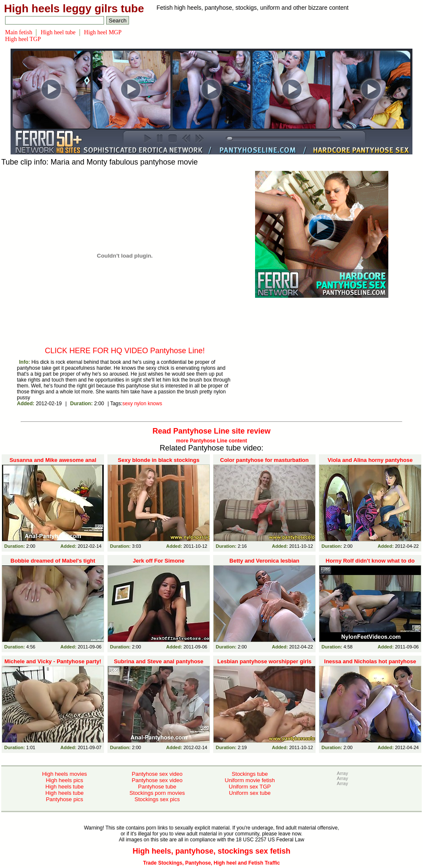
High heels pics (64, 780)
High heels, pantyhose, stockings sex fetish (211, 851)
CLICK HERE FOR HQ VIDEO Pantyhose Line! (125, 351)
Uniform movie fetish (250, 780)
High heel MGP (103, 32)
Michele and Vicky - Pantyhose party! (53, 661)
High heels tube (64, 787)
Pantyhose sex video (157, 774)
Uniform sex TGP (250, 787)
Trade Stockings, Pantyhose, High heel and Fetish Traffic (211, 863)
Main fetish (19, 32)
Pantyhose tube (157, 787)
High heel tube (58, 32)
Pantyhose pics (64, 799)
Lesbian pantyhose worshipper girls (265, 661)
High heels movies (64, 774)
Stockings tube (250, 774)
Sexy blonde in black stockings (159, 460)
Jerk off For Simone (159, 561)
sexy (128, 404)
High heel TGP (23, 39)
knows (155, 404)
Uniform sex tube (250, 793)
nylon (140, 404)
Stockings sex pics (157, 799)
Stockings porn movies (157, 793)
